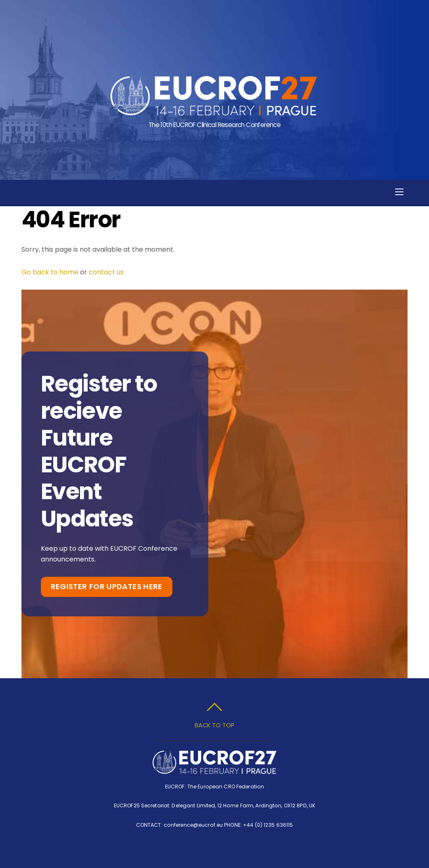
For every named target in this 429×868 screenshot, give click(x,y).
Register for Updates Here (107, 586)
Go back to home (50, 272)
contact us (106, 272)
